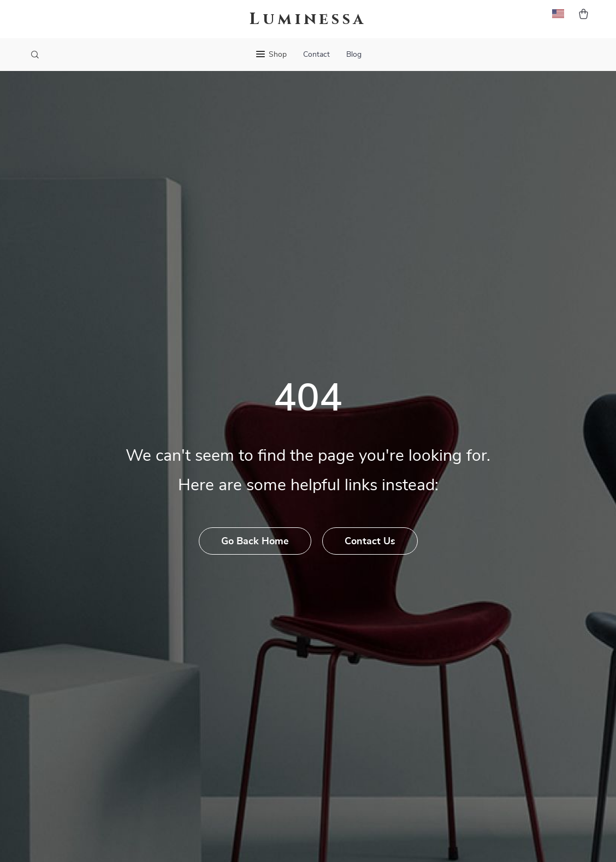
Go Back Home (255, 542)
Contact (316, 55)
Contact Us (370, 542)
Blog (354, 55)
